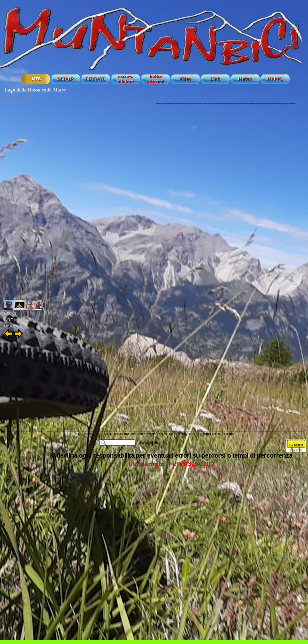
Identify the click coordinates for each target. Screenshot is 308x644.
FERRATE (105, 434)
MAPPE (194, 434)
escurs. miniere (125, 434)
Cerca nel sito (149, 442)
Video (163, 434)
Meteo (182, 434)
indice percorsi (147, 434)
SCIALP (89, 434)
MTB (78, 434)
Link (172, 434)
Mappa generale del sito (218, 434)
